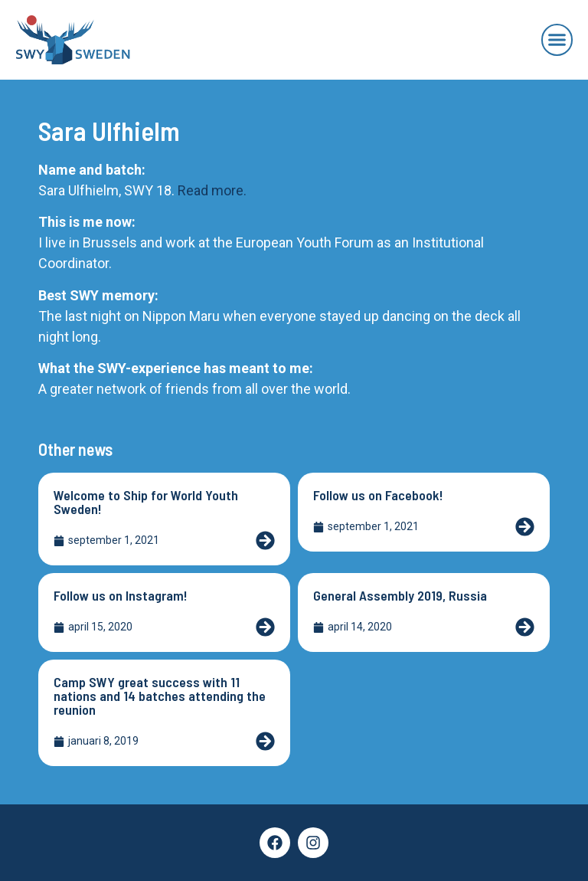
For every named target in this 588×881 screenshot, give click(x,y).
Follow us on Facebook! (378, 495)
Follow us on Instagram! (121, 595)
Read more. (212, 190)
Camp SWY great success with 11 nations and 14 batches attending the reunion (160, 696)
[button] (557, 40)
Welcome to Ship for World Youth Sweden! (146, 502)
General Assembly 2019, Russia (400, 595)
